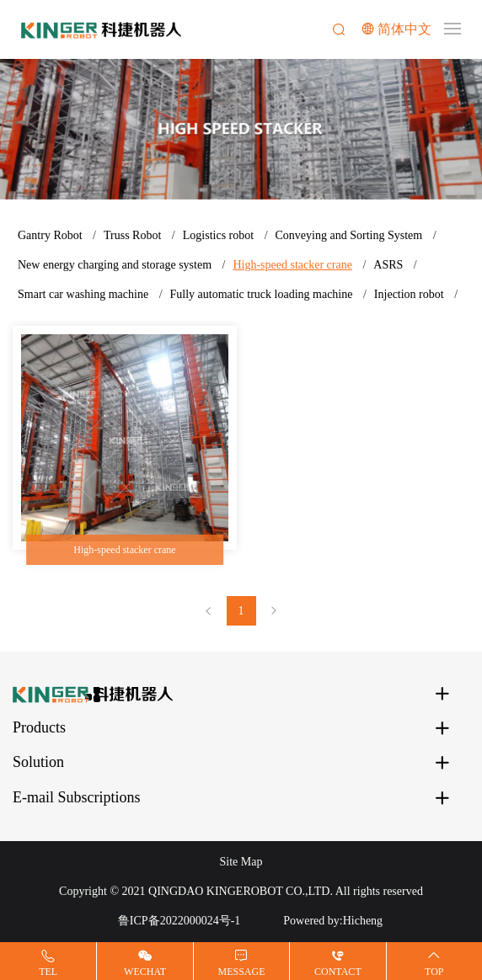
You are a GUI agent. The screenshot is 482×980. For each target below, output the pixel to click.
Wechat (145, 972)
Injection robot (409, 294)
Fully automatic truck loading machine (262, 294)
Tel (48, 972)
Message (241, 972)
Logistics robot (218, 235)
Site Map (241, 862)
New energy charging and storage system (115, 265)
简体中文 (404, 29)
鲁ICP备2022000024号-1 (179, 921)
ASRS (388, 265)
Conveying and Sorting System (349, 235)
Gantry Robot (50, 235)
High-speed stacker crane (292, 265)
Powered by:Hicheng (333, 921)
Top (434, 972)
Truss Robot (132, 235)
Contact (338, 972)
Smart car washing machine (83, 294)
